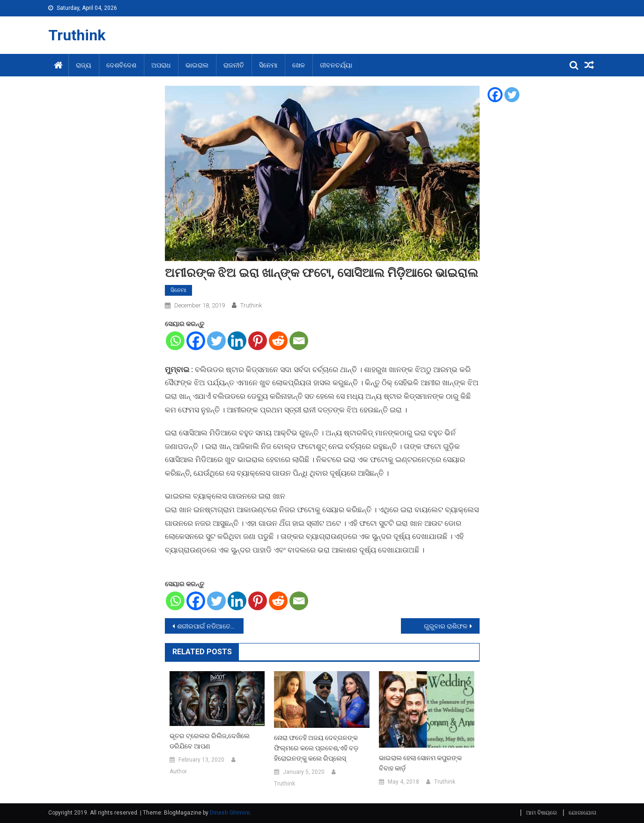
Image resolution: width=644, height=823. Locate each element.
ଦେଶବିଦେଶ (121, 65)
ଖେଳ (299, 65)
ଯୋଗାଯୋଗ (582, 813)
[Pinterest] (258, 341)
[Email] (299, 341)
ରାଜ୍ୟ (84, 65)
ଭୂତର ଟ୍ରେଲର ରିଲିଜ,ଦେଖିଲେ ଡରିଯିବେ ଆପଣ (210, 741)
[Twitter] (216, 341)
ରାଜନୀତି (234, 65)
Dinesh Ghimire (230, 813)
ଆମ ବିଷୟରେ (541, 813)
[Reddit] (278, 341)
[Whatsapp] (175, 341)
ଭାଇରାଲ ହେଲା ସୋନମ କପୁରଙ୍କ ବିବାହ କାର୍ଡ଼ (420, 763)
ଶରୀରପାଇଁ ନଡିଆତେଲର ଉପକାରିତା (210, 626)
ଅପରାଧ (161, 65)
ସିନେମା (268, 65)
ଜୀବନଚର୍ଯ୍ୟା (336, 65)
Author (178, 771)
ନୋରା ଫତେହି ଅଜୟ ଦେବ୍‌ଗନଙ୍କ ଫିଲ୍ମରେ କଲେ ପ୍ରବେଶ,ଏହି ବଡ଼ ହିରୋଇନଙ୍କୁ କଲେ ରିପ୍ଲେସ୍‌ (316, 748)
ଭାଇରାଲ (197, 65)
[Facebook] (196, 341)
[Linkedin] (237, 341)
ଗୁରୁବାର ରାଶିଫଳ (446, 626)
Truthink (77, 35)
